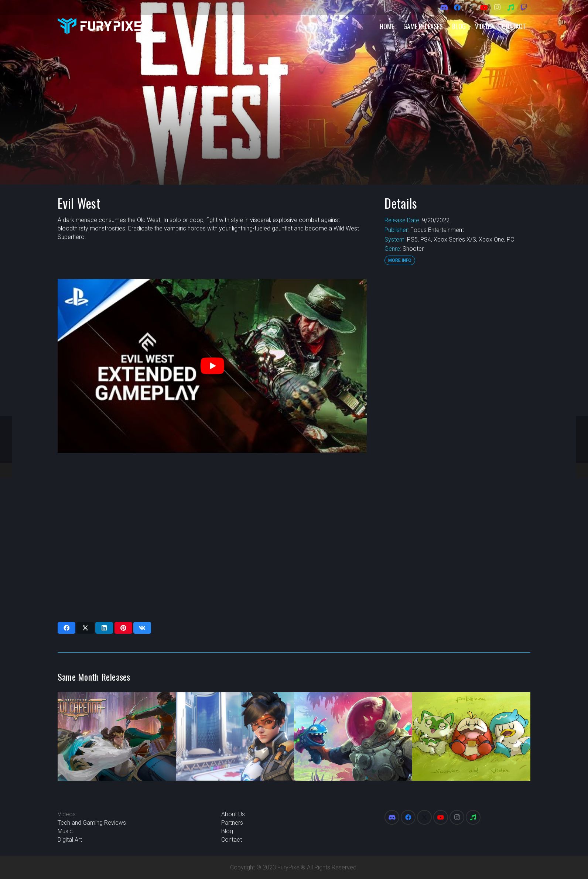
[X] (471, 7)
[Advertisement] (457, 390)
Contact (232, 840)
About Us (233, 814)
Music (65, 831)
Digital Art (70, 840)
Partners (232, 823)
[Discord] (444, 7)
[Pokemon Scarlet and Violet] (471, 736)
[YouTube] (484, 7)
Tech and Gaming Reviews (92, 823)
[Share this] (66, 628)
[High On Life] (353, 736)
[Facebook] (457, 7)
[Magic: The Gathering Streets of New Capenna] (117, 736)
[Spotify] (510, 7)
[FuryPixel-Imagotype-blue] (102, 26)
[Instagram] (497, 7)
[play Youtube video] (212, 366)
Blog (227, 831)
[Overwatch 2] (235, 736)
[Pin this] (123, 628)
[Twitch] (524, 7)
